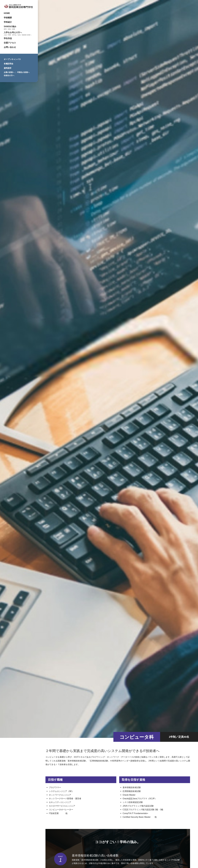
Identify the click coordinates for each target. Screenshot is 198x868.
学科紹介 (8, 22)
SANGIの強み (10, 26)
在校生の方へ (9, 75)
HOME (7, 13)
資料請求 (8, 68)
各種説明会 (9, 64)
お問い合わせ (10, 47)
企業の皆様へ (9, 72)
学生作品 (8, 38)
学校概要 (8, 18)
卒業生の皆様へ (23, 72)
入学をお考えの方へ (13, 32)
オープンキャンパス (12, 59)
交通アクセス (10, 43)
